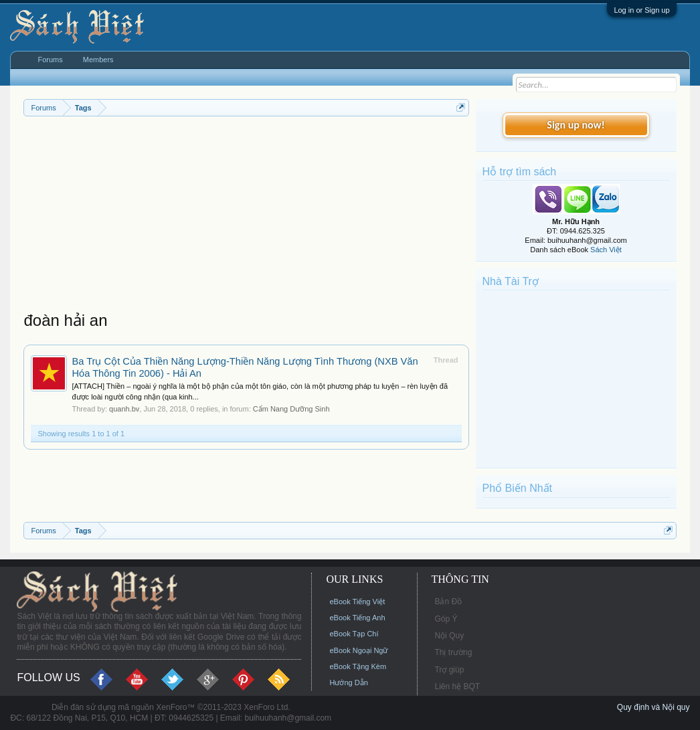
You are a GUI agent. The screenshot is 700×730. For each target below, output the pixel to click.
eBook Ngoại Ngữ (358, 650)
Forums (50, 60)
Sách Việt (606, 250)
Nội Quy (449, 636)
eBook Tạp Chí (354, 634)
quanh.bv (124, 409)
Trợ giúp (449, 670)
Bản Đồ (448, 602)
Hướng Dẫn (348, 682)
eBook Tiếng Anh (357, 618)
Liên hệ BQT (457, 687)
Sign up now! (576, 125)
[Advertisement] (246, 217)
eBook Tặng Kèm (358, 666)
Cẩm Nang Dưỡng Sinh (291, 409)
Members (98, 60)
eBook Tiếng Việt (357, 602)
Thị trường (453, 652)
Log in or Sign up (641, 10)
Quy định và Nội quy (653, 707)
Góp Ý (446, 619)
